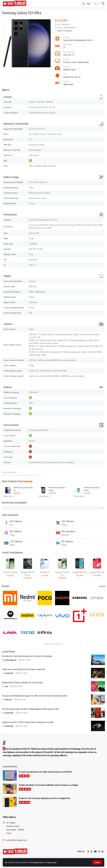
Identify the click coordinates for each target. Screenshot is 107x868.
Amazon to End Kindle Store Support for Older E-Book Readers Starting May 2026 (35, 696)
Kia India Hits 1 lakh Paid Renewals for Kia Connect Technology (27, 657)
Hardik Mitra (9, 673)
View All (102, 587)
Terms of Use (54, 862)
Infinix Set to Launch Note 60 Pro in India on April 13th (24, 670)
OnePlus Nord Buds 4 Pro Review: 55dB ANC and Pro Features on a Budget (48, 785)
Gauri (7, 687)
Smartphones (70, 27)
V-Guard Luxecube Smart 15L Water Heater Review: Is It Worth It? (45, 772)
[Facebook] (28, 523)
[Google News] (28, 543)
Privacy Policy (39, 862)
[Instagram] (28, 533)
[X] (79, 523)
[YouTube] (95, 852)
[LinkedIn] (79, 543)
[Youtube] (79, 533)
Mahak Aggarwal (11, 660)
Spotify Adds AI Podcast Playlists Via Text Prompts (22, 683)
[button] (97, 862)
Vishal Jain (8, 700)
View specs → (10, 496)
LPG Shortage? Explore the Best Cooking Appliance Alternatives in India (31, 709)
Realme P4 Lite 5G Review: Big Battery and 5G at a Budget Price (45, 799)
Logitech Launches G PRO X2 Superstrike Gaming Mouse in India (28, 723)
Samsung (28, 481)
